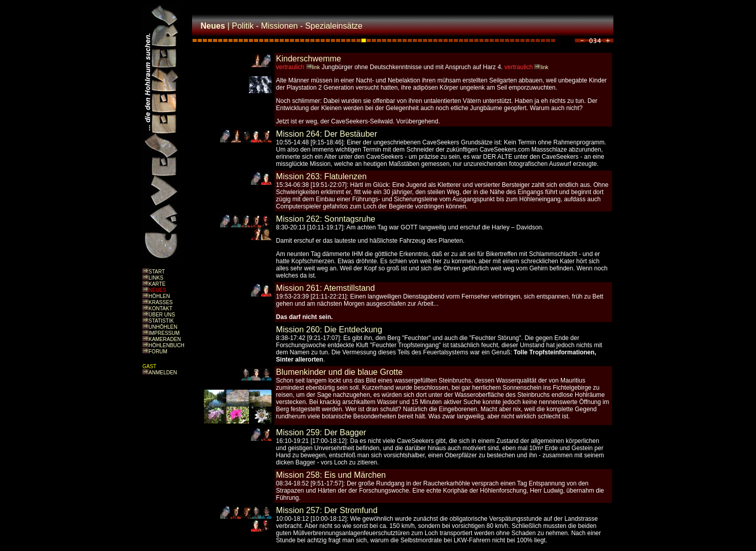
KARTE (157, 284)
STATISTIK (161, 321)
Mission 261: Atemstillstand (325, 288)
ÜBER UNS (162, 315)
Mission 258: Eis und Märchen (331, 475)
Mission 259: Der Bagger (321, 432)
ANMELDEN (163, 373)
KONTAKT (160, 309)
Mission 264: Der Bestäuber (327, 134)
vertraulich (290, 67)
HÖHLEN (159, 296)
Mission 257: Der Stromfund (327, 510)
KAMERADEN (165, 339)
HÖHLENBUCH (166, 345)
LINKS (156, 278)
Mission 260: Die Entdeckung (329, 330)
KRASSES (161, 302)
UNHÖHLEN (163, 327)
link (316, 67)
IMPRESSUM (164, 333)
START (157, 272)
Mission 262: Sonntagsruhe (326, 219)
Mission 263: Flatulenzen (321, 176)
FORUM (158, 352)
